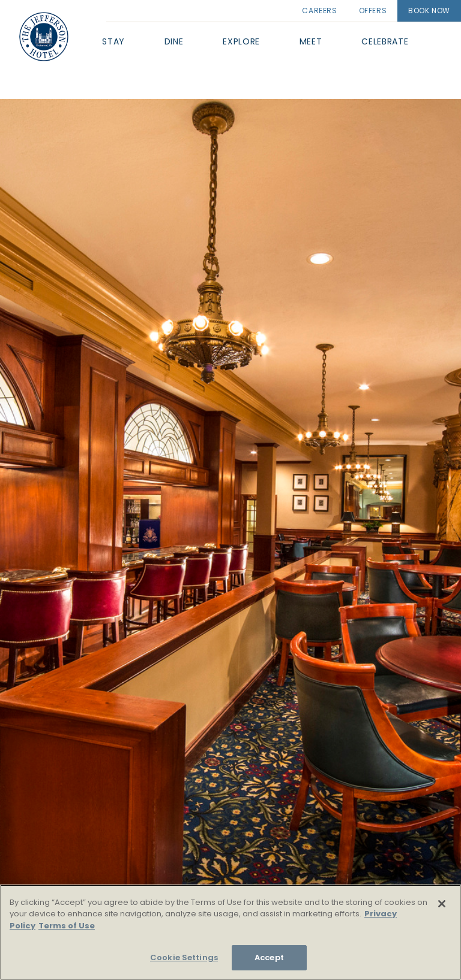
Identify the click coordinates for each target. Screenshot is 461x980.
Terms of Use (67, 926)
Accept (269, 957)
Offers (373, 11)
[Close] (442, 904)
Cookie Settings (184, 957)
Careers (319, 11)
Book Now (429, 11)
